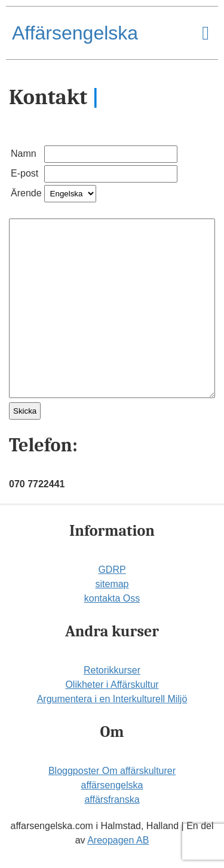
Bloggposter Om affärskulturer (112, 771)
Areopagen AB (118, 840)
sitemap (112, 584)
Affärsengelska (75, 33)
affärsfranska (112, 799)
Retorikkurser (112, 670)
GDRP (112, 570)
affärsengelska (112, 785)
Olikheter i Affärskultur (112, 685)
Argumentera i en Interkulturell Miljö (112, 699)
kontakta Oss (112, 598)
